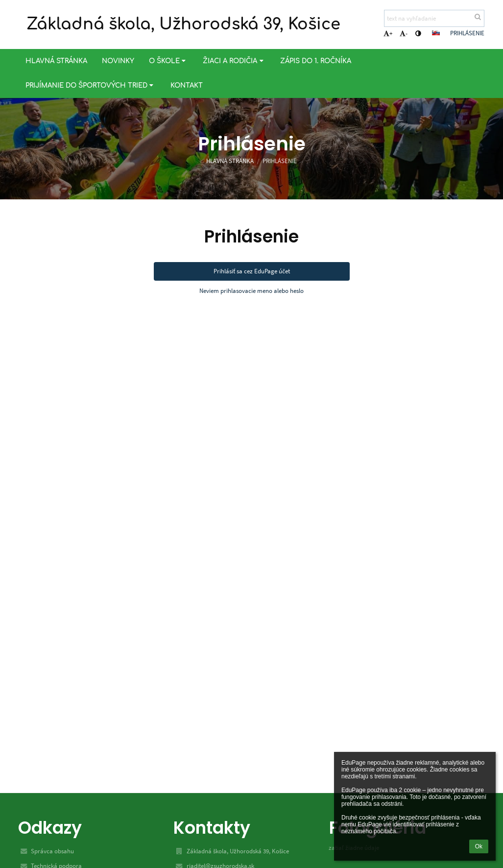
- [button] (404, 34)
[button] (436, 33)
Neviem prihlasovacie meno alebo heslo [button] (251, 291)
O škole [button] (168, 61)
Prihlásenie (467, 33)
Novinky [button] (118, 61)
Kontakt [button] (187, 85)
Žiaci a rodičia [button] (234, 61)
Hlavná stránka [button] (56, 61)
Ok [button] (479, 846)
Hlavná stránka (230, 161)
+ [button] (388, 34)
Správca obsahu (52, 851)
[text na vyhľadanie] (434, 18)
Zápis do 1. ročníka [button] (316, 61)
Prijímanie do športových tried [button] (91, 85)
